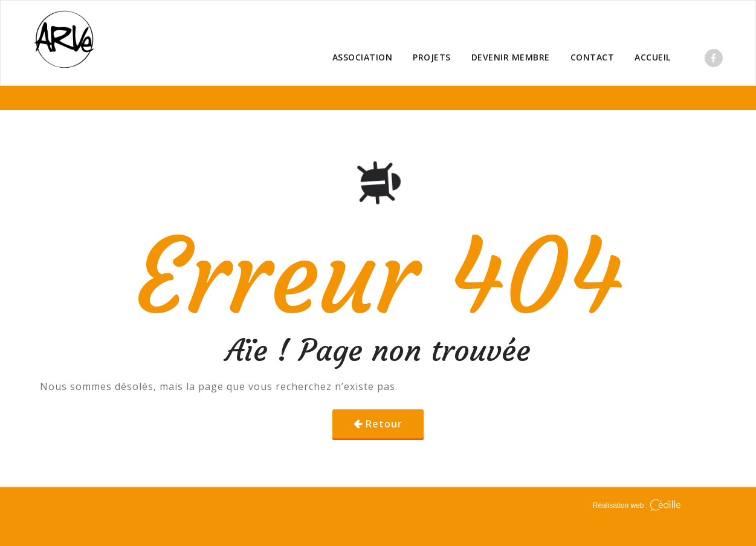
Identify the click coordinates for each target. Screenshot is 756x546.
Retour (384, 424)
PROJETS (432, 57)
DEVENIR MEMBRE (511, 57)
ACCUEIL (653, 57)
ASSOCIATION (363, 57)
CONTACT (593, 57)
